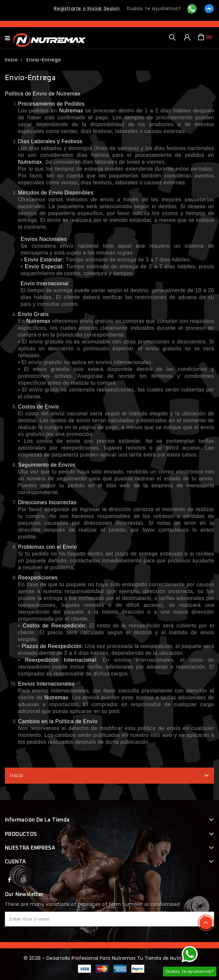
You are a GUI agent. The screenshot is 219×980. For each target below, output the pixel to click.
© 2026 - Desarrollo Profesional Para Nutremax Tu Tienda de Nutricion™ (109, 958)
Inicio (16, 775)
